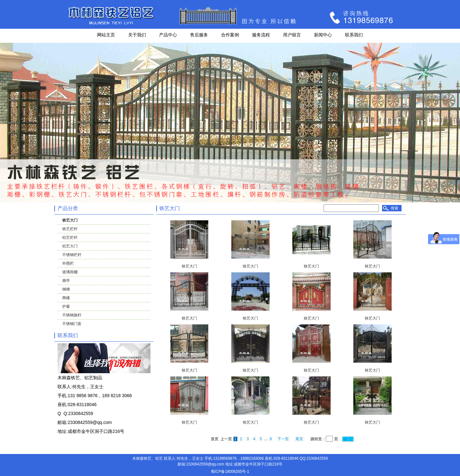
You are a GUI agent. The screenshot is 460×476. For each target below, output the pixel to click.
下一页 (283, 439)
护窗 (66, 306)
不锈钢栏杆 (72, 255)
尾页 (299, 439)
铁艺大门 (70, 220)
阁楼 (66, 298)
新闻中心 (323, 35)
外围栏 (68, 263)
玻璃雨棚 (70, 272)
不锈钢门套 (72, 324)
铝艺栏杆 (70, 238)
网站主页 (106, 35)
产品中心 (168, 35)
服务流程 (261, 35)
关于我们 (137, 35)
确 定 (348, 439)
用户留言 (292, 35)
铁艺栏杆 (70, 229)
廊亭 (66, 281)
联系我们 (354, 35)
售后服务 (199, 35)
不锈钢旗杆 (72, 315)
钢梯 (66, 289)
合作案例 (230, 35)
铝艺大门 (70, 246)
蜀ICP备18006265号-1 (230, 472)
